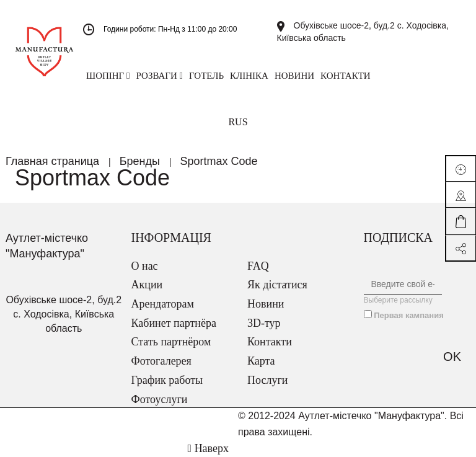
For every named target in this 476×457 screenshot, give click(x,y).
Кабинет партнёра (174, 323)
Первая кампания (409, 315)
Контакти (270, 342)
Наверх (208, 448)
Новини (266, 304)
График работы (167, 380)
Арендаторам (163, 304)
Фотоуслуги (160, 399)
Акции (147, 285)
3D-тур (264, 323)
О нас (145, 266)
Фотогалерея (161, 361)
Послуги (267, 380)
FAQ (258, 266)
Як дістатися (277, 285)
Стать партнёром (171, 342)
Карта (261, 361)
